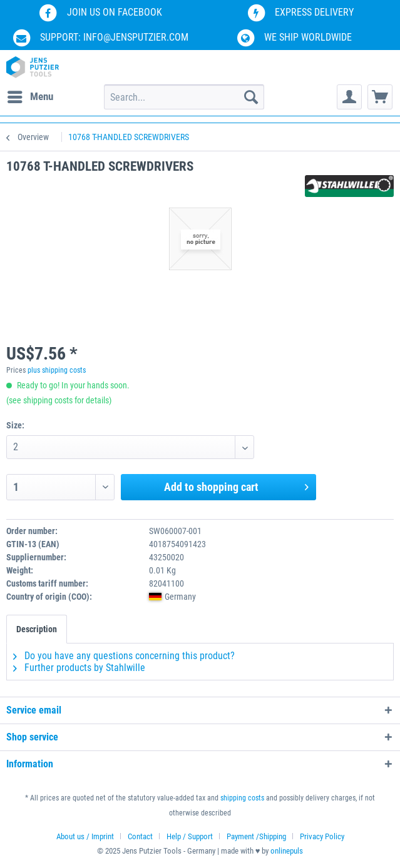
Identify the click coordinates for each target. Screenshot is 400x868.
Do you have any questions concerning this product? (124, 656)
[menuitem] (30, 97)
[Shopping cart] (380, 97)
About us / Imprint (85, 836)
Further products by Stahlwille (79, 668)
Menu (30, 95)
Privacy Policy (322, 836)
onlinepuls (287, 851)
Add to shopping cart (236, 485)
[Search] (251, 97)
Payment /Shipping (256, 836)
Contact (140, 836)
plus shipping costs (57, 370)
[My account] (349, 97)
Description (37, 629)
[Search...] (184, 97)
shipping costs (242, 798)
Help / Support (190, 836)
